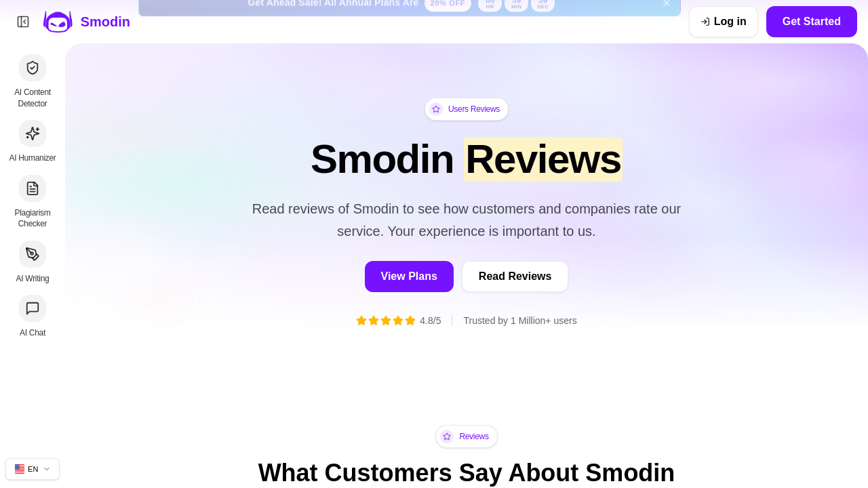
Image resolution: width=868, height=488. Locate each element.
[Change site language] (33, 469)
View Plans (409, 276)
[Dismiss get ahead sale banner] (667, 22)
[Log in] (724, 22)
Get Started (812, 21)
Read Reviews (515, 276)
